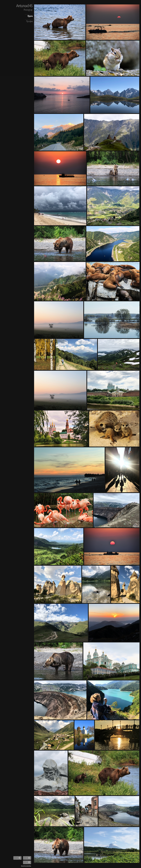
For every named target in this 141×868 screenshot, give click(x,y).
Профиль (30, 22)
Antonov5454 (25, 6)
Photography (29, 10)
